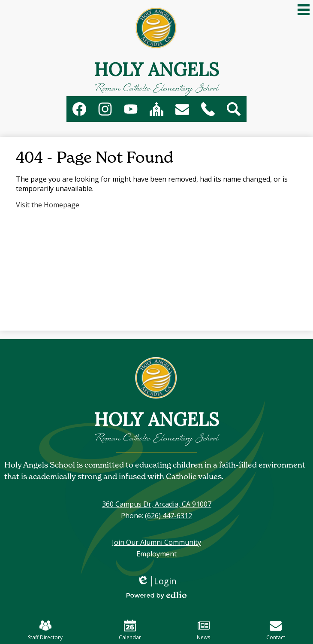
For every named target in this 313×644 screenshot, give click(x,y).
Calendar (130, 630)
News (203, 630)
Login (157, 581)
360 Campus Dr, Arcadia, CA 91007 (157, 504)
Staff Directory (45, 630)
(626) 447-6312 (169, 516)
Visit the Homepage (48, 205)
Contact (276, 630)
